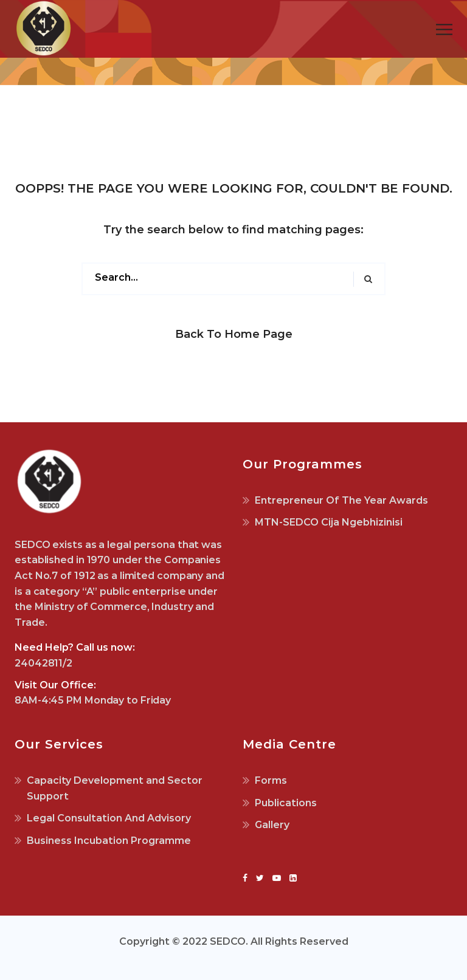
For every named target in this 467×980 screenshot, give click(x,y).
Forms (271, 780)
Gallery (272, 825)
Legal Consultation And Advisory (109, 818)
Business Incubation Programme (109, 841)
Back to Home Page (234, 334)
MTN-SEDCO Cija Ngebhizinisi (329, 522)
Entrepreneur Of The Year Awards (341, 500)
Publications (286, 803)
